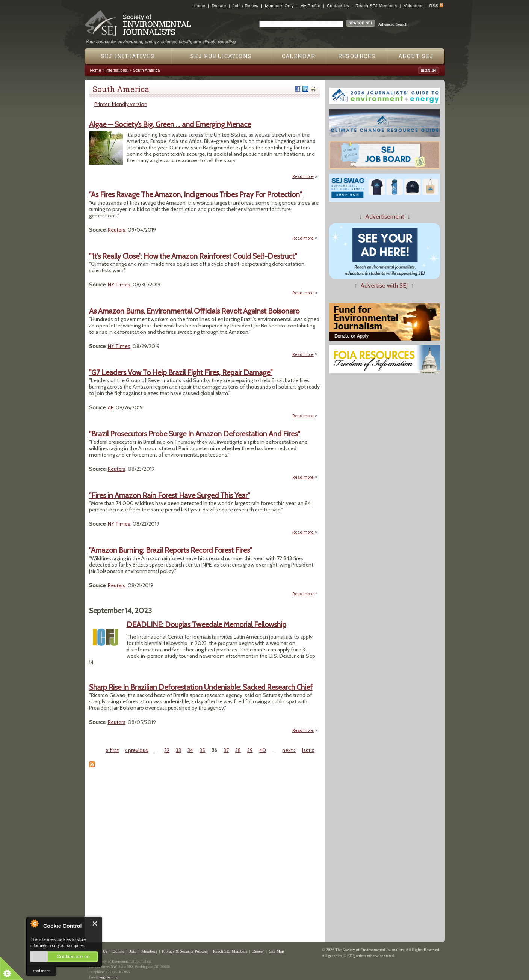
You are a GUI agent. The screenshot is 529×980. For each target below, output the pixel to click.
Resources (357, 56)
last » (308, 750)
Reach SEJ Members (376, 6)
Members (149, 951)
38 (238, 750)
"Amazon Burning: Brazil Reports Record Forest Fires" (171, 550)
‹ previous (137, 750)
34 (190, 750)
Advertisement (385, 216)
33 (178, 750)
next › (289, 750)
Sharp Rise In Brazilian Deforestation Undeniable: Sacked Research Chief (201, 687)
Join (133, 951)
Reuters (117, 230)
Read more (305, 176)
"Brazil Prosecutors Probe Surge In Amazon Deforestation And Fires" (194, 434)
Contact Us (338, 6)
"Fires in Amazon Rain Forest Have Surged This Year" (169, 495)
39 (250, 750)
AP (111, 407)
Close (95, 923)
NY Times (119, 285)
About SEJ (416, 56)
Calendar (299, 56)
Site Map (277, 951)
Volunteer (413, 6)
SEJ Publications (221, 56)
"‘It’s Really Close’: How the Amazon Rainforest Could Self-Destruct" (193, 256)
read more (41, 971)
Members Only (279, 6)
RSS (434, 6)
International (117, 70)
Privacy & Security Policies (185, 951)
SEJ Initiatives (128, 56)
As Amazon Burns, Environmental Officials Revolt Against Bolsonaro (194, 311)
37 (226, 750)
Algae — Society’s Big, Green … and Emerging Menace (170, 124)
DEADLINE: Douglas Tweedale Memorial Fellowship (206, 624)
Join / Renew (246, 6)
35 (202, 750)
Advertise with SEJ (384, 286)
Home (199, 6)
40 (263, 750)
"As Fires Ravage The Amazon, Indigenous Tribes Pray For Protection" (196, 194)
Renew (258, 951)
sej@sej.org (109, 977)
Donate (219, 6)
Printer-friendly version (121, 104)
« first (112, 750)
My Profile (310, 6)
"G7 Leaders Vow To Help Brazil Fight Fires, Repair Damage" (181, 372)
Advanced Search (392, 24)
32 (167, 750)
